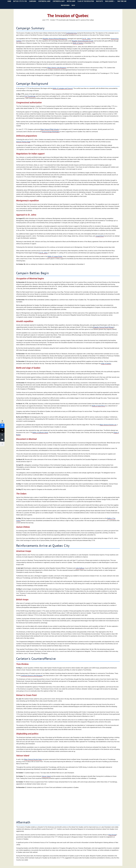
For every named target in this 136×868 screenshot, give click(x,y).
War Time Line (122, 4)
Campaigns (33, 4)
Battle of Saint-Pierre (99, 406)
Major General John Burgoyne (57, 68)
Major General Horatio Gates (33, 759)
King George (112, 835)
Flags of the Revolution (86, 4)
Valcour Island (46, 776)
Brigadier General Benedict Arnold (82, 41)
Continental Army (44, 4)
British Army (71, 4)
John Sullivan (80, 568)
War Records (65, 8)
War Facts (100, 4)
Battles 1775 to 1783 (20, 4)
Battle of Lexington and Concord (63, 88)
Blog (73, 8)
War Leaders (109, 4)
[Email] (2, 439)
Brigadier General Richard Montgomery (55, 39)
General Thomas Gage (23, 142)
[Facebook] (2, 426)
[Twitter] (2, 430)
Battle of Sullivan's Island (40, 433)
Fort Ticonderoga (30, 96)
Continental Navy (59, 4)
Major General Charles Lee (108, 425)
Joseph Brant (100, 236)
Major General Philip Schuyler (50, 129)
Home (9, 4)
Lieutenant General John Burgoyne (32, 676)
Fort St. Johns (86, 39)
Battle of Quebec (78, 43)
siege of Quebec (106, 364)
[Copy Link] (2, 435)
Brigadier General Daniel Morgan (103, 327)
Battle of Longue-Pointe (55, 256)
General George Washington (51, 132)
